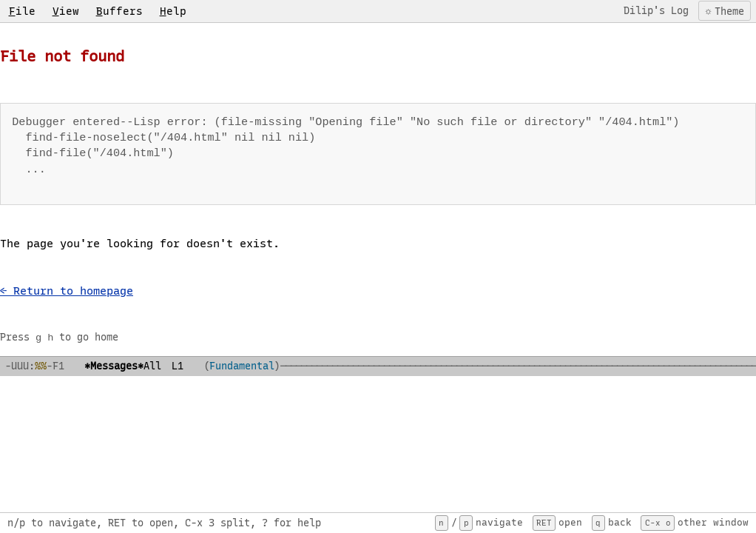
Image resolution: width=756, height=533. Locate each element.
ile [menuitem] (22, 11)
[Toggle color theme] (723, 11)
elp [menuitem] (173, 11)
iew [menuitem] (66, 11)
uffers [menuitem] (119, 11)
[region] (378, 268)
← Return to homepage (67, 291)
